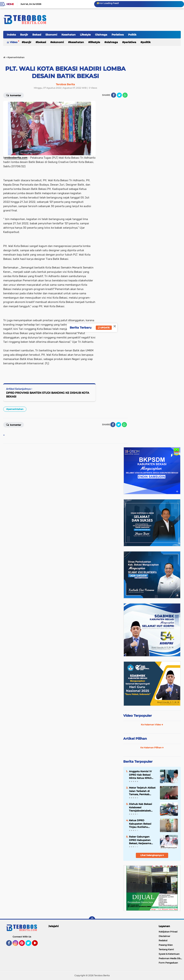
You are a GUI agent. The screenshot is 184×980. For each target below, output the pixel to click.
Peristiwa (118, 35)
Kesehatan (69, 35)
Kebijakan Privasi (168, 932)
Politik (132, 35)
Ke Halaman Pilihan (152, 748)
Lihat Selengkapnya (152, 855)
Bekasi (37, 35)
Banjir (24, 35)
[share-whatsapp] (125, 95)
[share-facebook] (114, 95)
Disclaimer (164, 936)
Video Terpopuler (138, 716)
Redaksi (163, 940)
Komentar (14, 425)
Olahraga (101, 35)
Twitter (30, 945)
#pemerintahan (15, 409)
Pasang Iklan (166, 945)
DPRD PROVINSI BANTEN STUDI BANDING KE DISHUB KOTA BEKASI (48, 395)
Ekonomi (51, 35)
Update (104, 328)
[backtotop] (92, 920)
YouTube (37, 945)
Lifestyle (85, 35)
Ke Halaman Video (152, 725)
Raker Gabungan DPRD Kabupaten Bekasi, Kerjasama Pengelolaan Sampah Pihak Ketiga (142, 840)
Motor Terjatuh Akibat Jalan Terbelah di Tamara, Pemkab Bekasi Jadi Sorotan (142, 791)
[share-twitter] (119, 95)
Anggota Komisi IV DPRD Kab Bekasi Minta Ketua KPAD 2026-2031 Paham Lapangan (140, 775)
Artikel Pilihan (135, 739)
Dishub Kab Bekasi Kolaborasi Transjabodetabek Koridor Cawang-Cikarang (141, 807)
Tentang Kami (166, 949)
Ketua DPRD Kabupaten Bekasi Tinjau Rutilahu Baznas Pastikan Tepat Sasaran (143, 824)
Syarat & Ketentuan (169, 954)
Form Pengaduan (168, 963)
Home (10, 4)
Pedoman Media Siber (171, 958)
